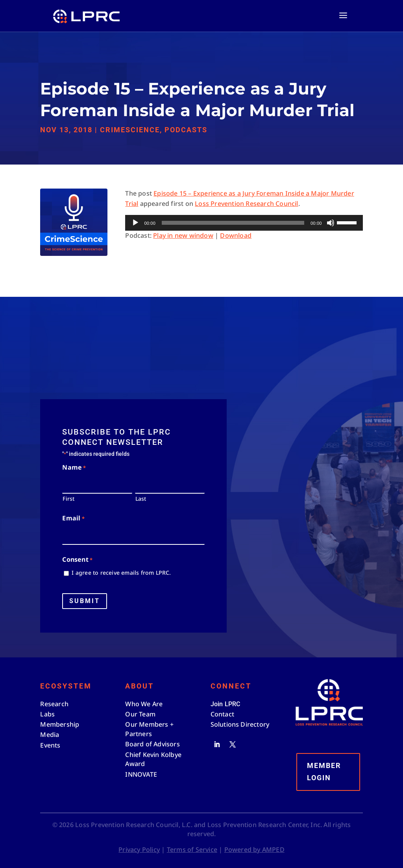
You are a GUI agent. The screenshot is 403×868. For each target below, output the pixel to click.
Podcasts (186, 130)
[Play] (135, 223)
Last (141, 499)
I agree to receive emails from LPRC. (121, 573)
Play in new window (183, 235)
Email (73, 519)
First (68, 499)
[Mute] (331, 223)
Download (236, 235)
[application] (244, 223)
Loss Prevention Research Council (246, 204)
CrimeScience (130, 130)
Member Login (324, 772)
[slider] (233, 223)
